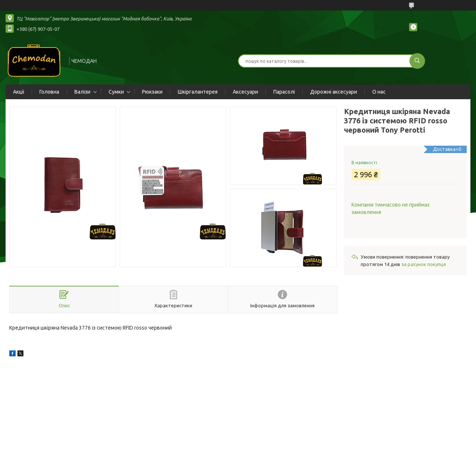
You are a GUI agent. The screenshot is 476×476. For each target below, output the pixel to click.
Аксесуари (245, 92)
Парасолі (284, 92)
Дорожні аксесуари (334, 92)
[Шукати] (417, 61)
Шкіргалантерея (198, 92)
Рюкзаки (152, 92)
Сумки (116, 92)
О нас (379, 92)
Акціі (19, 92)
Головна (49, 92)
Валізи (82, 92)
